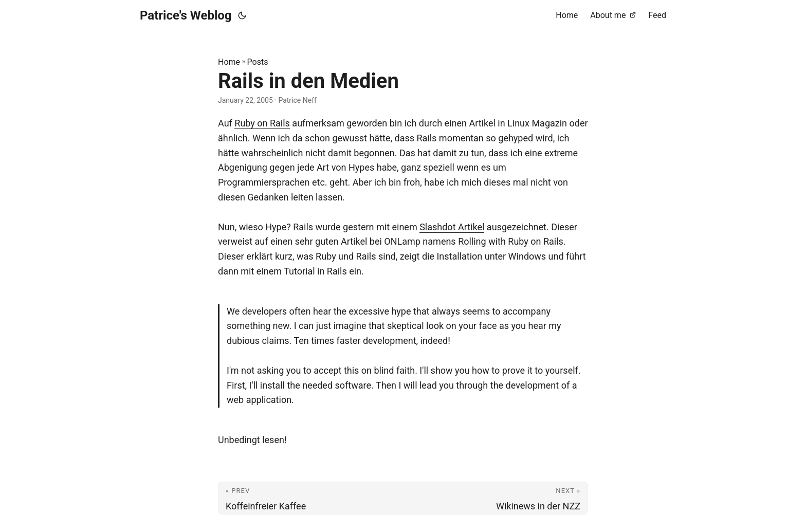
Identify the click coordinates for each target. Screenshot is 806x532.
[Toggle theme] (242, 15)
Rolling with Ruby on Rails (511, 241)
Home (229, 62)
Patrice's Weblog (186, 15)
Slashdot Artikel (452, 227)
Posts (258, 62)
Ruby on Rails (262, 123)
